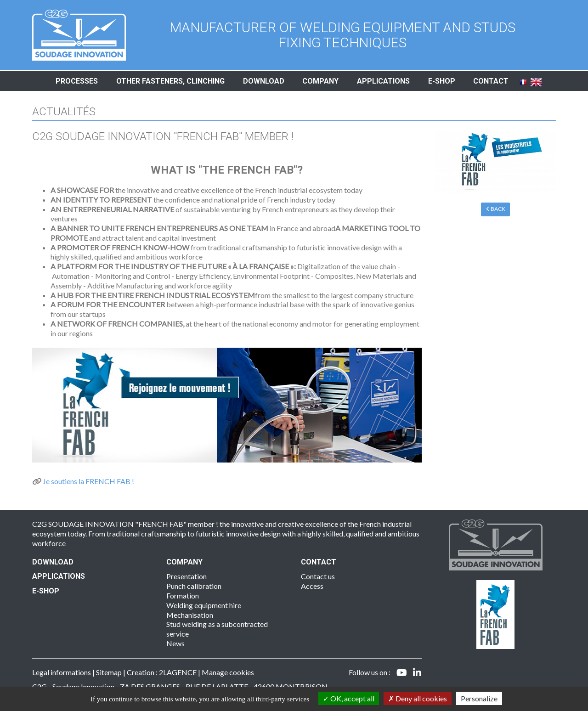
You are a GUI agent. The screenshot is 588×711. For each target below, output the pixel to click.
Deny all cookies (418, 698)
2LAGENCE (178, 672)
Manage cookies (228, 672)
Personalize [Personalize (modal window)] (479, 698)
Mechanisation (190, 615)
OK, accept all (349, 698)
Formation (183, 595)
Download (264, 81)
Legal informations (62, 672)
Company (320, 81)
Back (496, 209)
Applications (383, 81)
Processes (77, 81)
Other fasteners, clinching (170, 81)
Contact (491, 81)
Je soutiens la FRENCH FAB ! (88, 481)
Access (312, 586)
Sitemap (109, 672)
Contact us (318, 576)
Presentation (187, 576)
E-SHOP (46, 591)
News (175, 643)
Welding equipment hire (204, 605)
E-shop (442, 81)
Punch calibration (194, 586)
